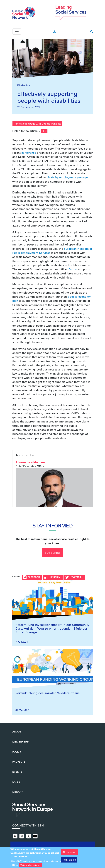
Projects (19, 762)
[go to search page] (92, 31)
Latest (17, 782)
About (17, 731)
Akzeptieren (69, 854)
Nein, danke (69, 862)
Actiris (73, 269)
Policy (17, 752)
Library (18, 792)
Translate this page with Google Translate (37, 124)
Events (17, 772)
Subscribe (53, 553)
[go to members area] (54, 31)
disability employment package (67, 177)
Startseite (23, 85)
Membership (21, 742)
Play (44, 131)
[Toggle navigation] (17, 31)
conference (29, 153)
